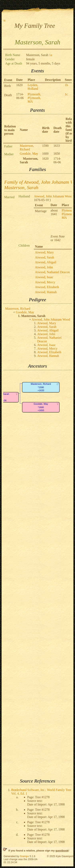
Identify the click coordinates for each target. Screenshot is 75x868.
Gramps (24, 856)
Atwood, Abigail (45, 262)
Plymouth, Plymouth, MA (34, 98)
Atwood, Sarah (44, 257)
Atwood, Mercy (45, 282)
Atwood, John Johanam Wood (53, 196)
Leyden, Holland (33, 87)
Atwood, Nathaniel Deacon (52, 272)
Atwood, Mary (44, 252)
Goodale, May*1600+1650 (41, 407)
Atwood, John (44, 267)
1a (51, 55)
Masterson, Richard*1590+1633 (41, 387)
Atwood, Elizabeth (47, 287)
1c (66, 94)
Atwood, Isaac (44, 277)
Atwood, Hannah (46, 292)
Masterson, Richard (27, 147)
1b (66, 85)
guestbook (62, 851)
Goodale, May (29, 154)
